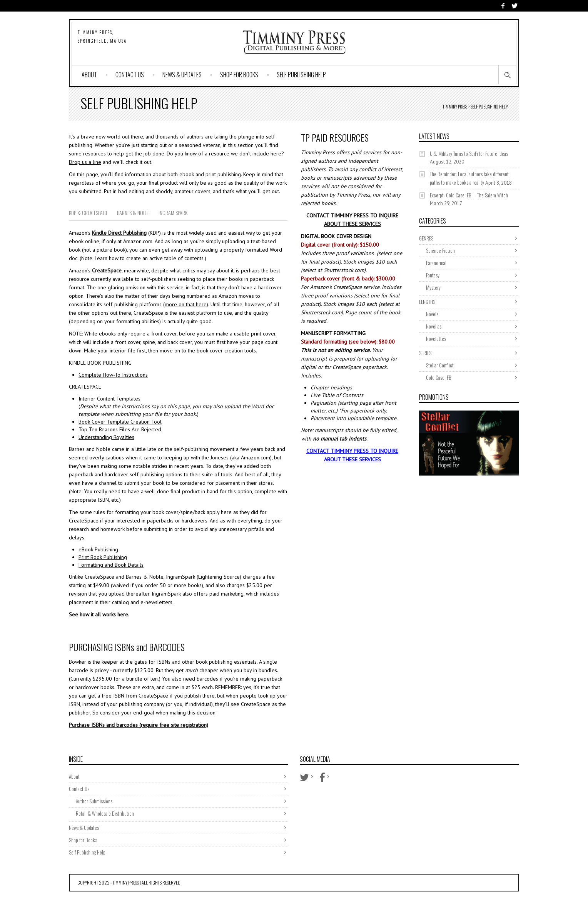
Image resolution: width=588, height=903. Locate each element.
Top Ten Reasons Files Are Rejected (120, 429)
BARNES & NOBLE (133, 213)
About (89, 75)
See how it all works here (99, 614)
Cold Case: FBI (439, 377)
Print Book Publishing (103, 557)
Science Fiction (440, 250)
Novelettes (436, 339)
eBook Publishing (98, 549)
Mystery (433, 287)
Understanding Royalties (106, 437)
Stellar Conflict (440, 365)
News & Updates (182, 75)
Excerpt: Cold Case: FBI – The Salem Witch (469, 195)
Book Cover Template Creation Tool (120, 422)
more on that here (186, 304)
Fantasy (433, 275)
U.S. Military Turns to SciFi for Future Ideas (469, 154)
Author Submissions (94, 801)
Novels (432, 314)
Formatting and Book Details (111, 565)
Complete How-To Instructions (113, 375)
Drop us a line (85, 162)
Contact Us (130, 75)
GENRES (426, 238)
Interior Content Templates (109, 399)
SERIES (425, 353)
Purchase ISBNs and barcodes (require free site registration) (139, 725)
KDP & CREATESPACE (88, 213)
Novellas (434, 326)
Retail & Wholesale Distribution (105, 813)
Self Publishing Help (301, 75)
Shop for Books (239, 75)
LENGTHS (427, 302)
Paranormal (436, 263)
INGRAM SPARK (173, 213)
